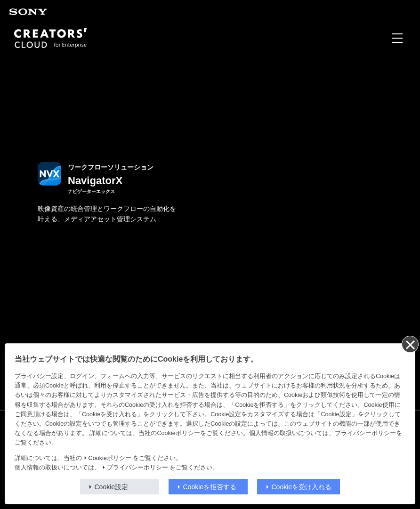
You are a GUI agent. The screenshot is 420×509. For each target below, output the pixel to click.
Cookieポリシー (110, 458)
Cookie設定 (112, 487)
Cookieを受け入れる (302, 487)
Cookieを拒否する (210, 487)
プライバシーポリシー (137, 468)
